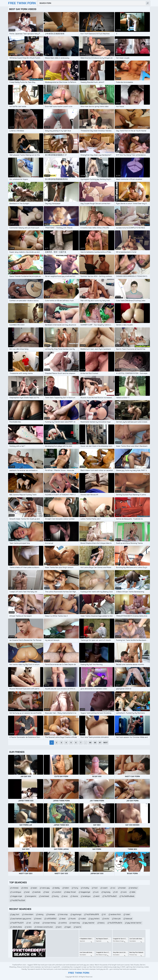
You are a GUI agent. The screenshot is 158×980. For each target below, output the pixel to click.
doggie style (17, 896)
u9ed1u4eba (17, 927)
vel (30, 923)
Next (106, 743)
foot (96, 888)
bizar (38, 923)
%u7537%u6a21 (111, 896)
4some (75, 896)
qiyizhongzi (77, 914)
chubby (86, 888)
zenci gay (46, 888)
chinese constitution (45, 927)
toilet (128, 914)
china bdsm (29, 914)
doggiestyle (85, 892)
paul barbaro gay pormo (22, 919)
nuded (83, 919)
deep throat (71, 892)
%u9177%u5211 (18, 923)
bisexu (102, 923)
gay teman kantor (134, 923)
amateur (134, 888)
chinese (15, 888)
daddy (57, 888)
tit (105, 914)
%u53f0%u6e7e (116, 923)
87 (100, 743)
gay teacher (90, 923)
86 (95, 743)
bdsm (67, 888)
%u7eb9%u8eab (128, 896)
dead (63, 919)
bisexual (129, 919)
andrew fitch (116, 914)
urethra (64, 923)
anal (28, 892)
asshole (37, 892)
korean (123, 888)
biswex (39, 919)
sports (79, 927)
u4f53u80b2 (51, 919)
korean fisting (50, 923)
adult (97, 896)
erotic (107, 919)
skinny (41, 914)
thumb (73, 919)
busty (56, 896)
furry (76, 888)
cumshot (58, 892)
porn (60, 927)
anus (66, 896)
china (26, 888)
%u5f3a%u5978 (93, 914)
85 (90, 743)
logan (69, 927)
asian (35, 888)
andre (29, 927)
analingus (87, 896)
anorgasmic (32, 896)
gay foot (16, 914)
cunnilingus (17, 892)
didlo (133, 892)
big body (107, 892)
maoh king (76, 923)
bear (47, 892)
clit (117, 892)
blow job (117, 919)
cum (97, 892)
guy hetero (95, 919)
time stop (64, 914)
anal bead (45, 896)
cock (125, 892)
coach (105, 888)
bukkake (52, 914)
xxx (114, 888)
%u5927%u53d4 (19, 900)
